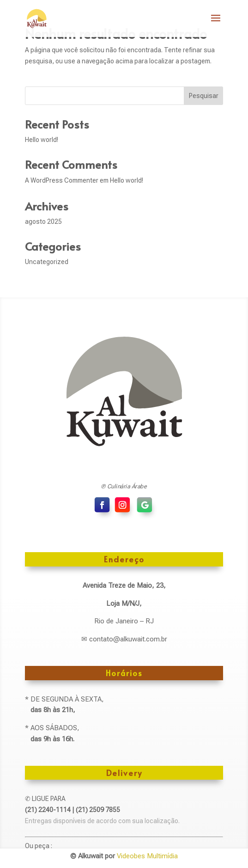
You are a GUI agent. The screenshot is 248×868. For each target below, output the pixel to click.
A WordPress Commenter (62, 180)
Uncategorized (47, 262)
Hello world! (42, 140)
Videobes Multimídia (147, 856)
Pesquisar (204, 96)
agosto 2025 (43, 222)
